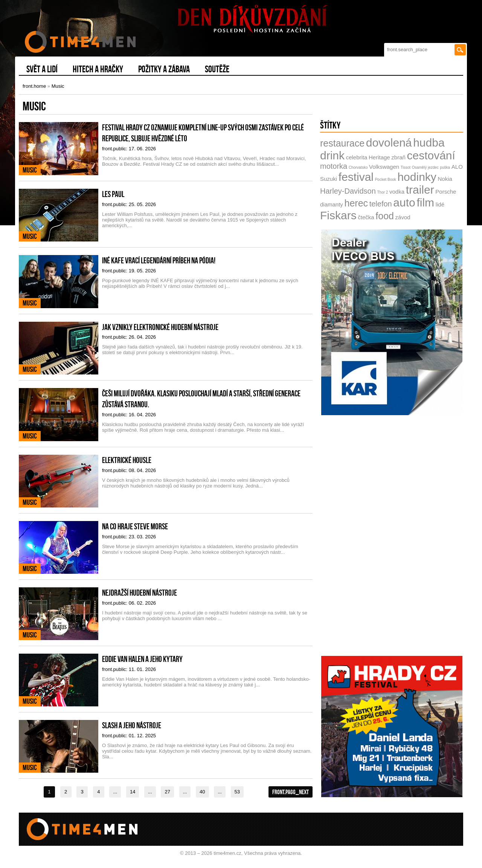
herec (356, 203)
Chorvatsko (358, 167)
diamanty (332, 204)
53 (237, 792)
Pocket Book (386, 180)
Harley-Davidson (348, 191)
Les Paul (113, 194)
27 (167, 792)
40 (202, 792)
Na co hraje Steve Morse (135, 526)
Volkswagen (384, 167)
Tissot (406, 167)
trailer (420, 190)
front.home (34, 86)
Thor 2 (382, 192)
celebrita (357, 157)
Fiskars (338, 215)
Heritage (379, 157)
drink (332, 155)
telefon (381, 204)
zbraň (398, 157)
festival (356, 177)
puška (445, 167)
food (385, 216)
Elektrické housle (127, 460)
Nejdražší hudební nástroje (140, 593)
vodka (397, 192)
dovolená (389, 143)
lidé (440, 204)
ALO (457, 167)
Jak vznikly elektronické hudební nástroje (160, 327)
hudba (429, 143)
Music (58, 86)
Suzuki (329, 179)
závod (403, 217)
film (425, 202)
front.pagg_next (291, 792)
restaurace (342, 143)
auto (404, 202)
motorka (334, 166)
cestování (431, 155)
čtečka (366, 217)
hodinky (417, 177)
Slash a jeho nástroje (132, 725)
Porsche (446, 192)
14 (133, 792)
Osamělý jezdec (425, 167)
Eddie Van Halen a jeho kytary (142, 659)
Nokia (445, 179)
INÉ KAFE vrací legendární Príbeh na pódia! (159, 260)
